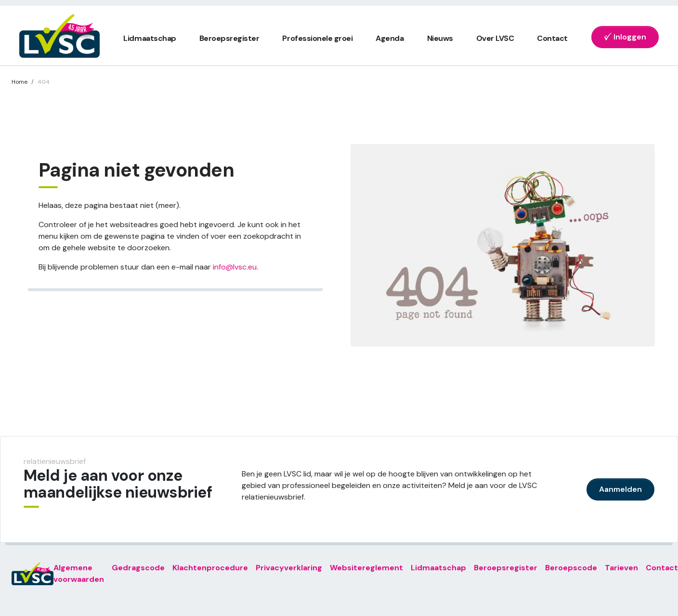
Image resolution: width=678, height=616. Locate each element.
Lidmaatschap (150, 38)
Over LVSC (495, 38)
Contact (552, 38)
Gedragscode (138, 568)
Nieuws (440, 38)
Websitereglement (366, 568)
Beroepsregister (229, 38)
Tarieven (621, 568)
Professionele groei (317, 38)
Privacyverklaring (289, 568)
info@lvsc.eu (235, 267)
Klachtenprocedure (210, 568)
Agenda (390, 38)
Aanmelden (620, 489)
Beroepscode (571, 568)
